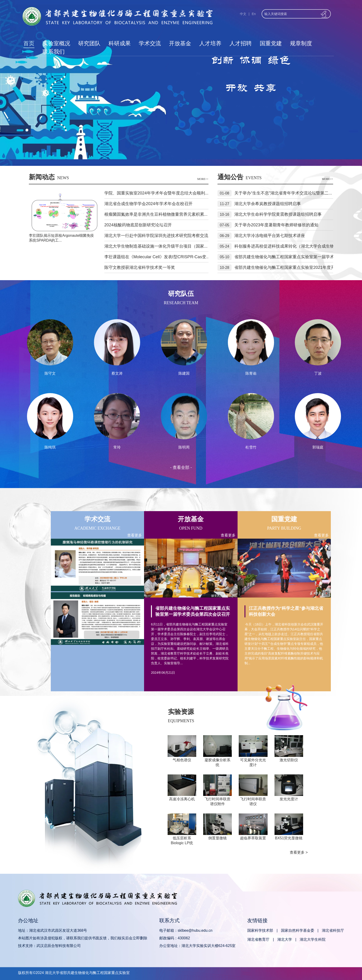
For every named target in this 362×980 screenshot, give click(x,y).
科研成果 (120, 43)
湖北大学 (285, 939)
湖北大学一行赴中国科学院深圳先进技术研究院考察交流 (156, 236)
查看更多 (135, 535)
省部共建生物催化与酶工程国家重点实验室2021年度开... (286, 267)
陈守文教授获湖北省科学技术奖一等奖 (140, 267)
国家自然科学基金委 (298, 930)
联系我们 (54, 52)
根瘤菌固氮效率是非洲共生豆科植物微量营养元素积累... (156, 214)
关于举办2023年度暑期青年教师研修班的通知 (276, 225)
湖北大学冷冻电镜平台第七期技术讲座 (270, 236)
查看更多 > (299, 852)
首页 (29, 43)
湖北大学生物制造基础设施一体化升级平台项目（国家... (156, 246)
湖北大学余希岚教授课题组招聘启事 (268, 204)
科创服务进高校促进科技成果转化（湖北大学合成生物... (286, 246)
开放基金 (180, 43)
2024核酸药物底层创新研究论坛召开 (138, 225)
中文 (243, 14)
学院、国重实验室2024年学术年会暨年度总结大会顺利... (156, 193)
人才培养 (210, 43)
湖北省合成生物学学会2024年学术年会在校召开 (148, 204)
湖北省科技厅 (333, 930)
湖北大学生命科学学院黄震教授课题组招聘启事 (278, 214)
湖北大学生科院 (313, 939)
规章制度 (301, 43)
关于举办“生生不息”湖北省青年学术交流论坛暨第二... (283, 193)
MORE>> (203, 179)
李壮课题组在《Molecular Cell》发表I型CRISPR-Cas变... (157, 257)
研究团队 (89, 43)
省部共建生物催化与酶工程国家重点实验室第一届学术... (286, 257)
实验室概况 (56, 43)
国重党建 (271, 43)
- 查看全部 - (181, 467)
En (254, 14)
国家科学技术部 (260, 930)
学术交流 (150, 43)
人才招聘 (241, 43)
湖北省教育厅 (258, 939)
